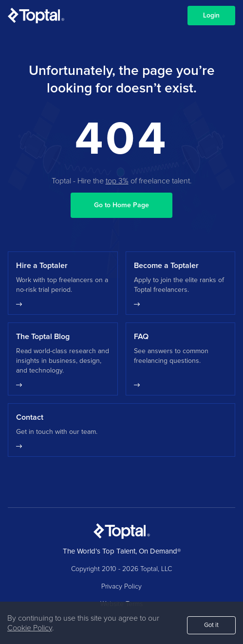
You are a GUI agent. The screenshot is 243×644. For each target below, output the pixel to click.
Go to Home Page (121, 205)
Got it (211, 625)
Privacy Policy (121, 587)
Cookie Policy (30, 628)
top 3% (117, 181)
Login (211, 16)
